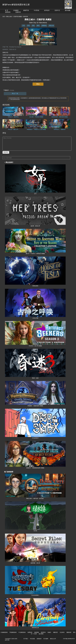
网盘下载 (15, 93)
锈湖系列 (43, 632)
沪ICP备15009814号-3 (69, 639)
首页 (4, 17)
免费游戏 (8, 12)
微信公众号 (53, 639)
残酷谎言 (55, 632)
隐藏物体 (44, 25)
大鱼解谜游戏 (4, 632)
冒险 (33, 25)
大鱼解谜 (16, 10)
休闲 (28, 25)
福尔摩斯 (41, 634)
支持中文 (57, 10)
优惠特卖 (18, 12)
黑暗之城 (51, 25)
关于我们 (26, 639)
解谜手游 (26, 10)
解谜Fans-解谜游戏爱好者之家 (16, 5)
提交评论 (6, 152)
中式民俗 (36, 10)
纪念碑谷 (62, 632)
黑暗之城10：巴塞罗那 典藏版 (14, 17)
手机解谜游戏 (13, 632)
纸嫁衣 (49, 632)
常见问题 (32, 639)
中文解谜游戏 (22, 632)
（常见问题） (12, 90)
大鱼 (24, 25)
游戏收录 (39, 639)
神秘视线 (37, 632)
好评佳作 (47, 10)
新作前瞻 (68, 10)
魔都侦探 (69, 632)
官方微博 (46, 639)
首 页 (7, 10)
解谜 (38, 25)
